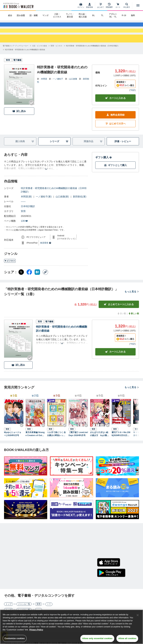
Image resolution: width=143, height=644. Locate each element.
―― (23, 209)
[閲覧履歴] (109, 5)
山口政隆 (73, 87)
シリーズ (59, 149)
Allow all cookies (127, 638)
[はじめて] (100, 5)
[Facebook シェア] (29, 280)
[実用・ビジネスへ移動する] (56, 54)
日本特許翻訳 (28, 214)
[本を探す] (127, 5)
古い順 (121, 321)
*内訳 (132, 98)
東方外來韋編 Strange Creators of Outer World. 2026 (35, 442)
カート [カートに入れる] (115, 360)
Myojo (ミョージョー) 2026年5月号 (13, 442)
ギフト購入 (104, 165)
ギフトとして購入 (115, 173)
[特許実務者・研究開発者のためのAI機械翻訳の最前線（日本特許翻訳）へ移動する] (93, 54)
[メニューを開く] (138, 5)
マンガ (45, 15)
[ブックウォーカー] (18, 5)
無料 (133, 15)
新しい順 (134, 321)
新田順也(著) (80, 204)
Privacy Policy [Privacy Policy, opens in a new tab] (36, 630)
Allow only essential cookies (97, 638)
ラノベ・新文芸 (70, 15)
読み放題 (21, 15)
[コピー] (45, 280)
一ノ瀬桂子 (58, 87)
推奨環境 (46, 251)
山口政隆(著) (62, 204)
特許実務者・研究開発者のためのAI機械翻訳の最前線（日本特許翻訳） (54, 198)
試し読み (19, 119)
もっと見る (132, 299)
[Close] (138, 615)
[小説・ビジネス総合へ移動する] (39, 54)
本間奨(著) (26, 204)
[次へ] (137, 423)
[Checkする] (32, 111)
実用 (23, 219)
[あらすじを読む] (46, 173)
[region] (71, 627)
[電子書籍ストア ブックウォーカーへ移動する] (16, 54)
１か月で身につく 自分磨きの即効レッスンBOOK (56, 442)
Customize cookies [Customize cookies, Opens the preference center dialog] (15, 638)
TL (102, 15)
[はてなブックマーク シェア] (37, 280)
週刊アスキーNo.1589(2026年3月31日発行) (121, 442)
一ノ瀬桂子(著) (44, 204)
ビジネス (10, 269)
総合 (10, 15)
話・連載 (34, 15)
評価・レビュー (123, 149)
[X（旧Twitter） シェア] (21, 280)
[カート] (118, 5)
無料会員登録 (115, 123)
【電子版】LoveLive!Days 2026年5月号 (78, 442)
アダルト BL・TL (113, 15)
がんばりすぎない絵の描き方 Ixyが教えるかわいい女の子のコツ (100, 442)
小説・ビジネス (57, 15)
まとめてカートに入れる (119, 312)
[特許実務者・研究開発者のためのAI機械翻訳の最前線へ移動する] (25, 57)
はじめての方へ (115, 131)
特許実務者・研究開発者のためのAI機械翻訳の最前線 (62, 337)
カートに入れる (115, 106)
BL (93, 15)
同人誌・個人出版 (83, 15)
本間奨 (44, 87)
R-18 (124, 15)
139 (24, 229)
